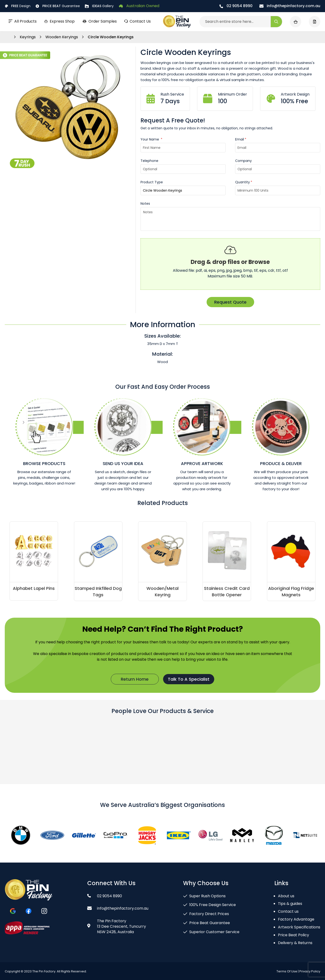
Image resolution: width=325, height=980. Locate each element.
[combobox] (241, 22)
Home (7, 37)
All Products (23, 21)
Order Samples (99, 21)
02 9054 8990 (236, 6)
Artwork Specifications (299, 927)
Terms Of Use (287, 971)
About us (286, 896)
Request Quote (230, 302)
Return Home (135, 679)
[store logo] (177, 22)
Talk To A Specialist (189, 679)
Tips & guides (290, 904)
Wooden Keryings (62, 37)
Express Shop (59, 21)
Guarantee (58, 6)
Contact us (288, 911)
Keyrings (28, 37)
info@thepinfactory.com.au (290, 6)
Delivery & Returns (295, 943)
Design (18, 6)
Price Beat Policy (293, 935)
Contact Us (138, 21)
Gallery (99, 6)
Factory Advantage (296, 919)
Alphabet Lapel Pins (34, 588)
